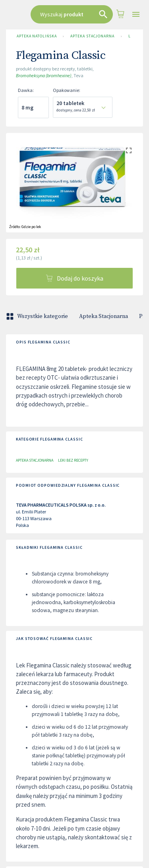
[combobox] (72, 14)
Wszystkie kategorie (38, 316)
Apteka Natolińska (37, 36)
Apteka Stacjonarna (92, 36)
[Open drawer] (136, 15)
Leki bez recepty (73, 460)
